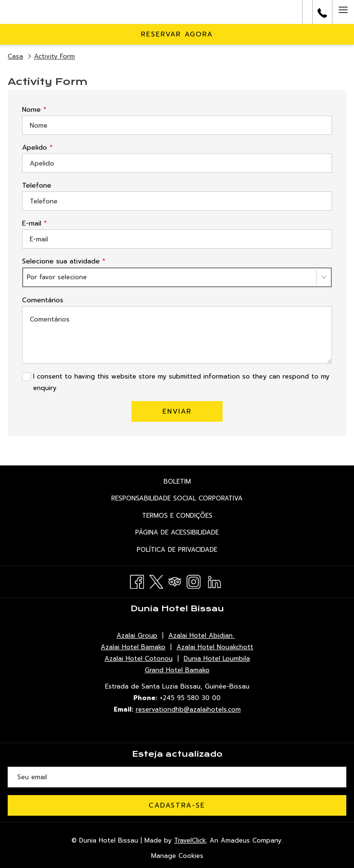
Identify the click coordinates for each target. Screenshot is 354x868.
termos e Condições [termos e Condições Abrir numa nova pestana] (191, 516)
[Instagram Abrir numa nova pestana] (194, 581)
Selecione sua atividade (64, 261)
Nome (34, 110)
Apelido (37, 148)
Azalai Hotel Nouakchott (215, 647)
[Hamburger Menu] (343, 12)
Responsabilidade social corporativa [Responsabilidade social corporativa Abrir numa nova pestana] (191, 499)
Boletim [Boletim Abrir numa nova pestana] (191, 482)
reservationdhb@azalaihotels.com (188, 709)
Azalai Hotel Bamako (133, 647)
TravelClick (190, 840)
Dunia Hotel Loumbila (217, 659)
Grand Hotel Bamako (177, 670)
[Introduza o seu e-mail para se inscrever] (177, 777)
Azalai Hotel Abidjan (202, 636)
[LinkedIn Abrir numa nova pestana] (214, 581)
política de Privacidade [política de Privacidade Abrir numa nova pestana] (191, 550)
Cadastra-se (177, 805)
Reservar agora (177, 34)
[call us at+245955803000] (322, 12)
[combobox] (177, 277)
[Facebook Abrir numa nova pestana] (137, 581)
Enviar (177, 411)
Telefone (37, 185)
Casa (15, 56)
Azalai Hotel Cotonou (139, 659)
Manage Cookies (177, 856)
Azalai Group (137, 636)
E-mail (35, 223)
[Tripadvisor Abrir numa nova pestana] (175, 581)
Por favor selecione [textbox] (57, 277)
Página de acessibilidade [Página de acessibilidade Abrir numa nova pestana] (191, 533)
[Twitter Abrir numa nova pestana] (156, 581)
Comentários (43, 300)
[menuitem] (177, 482)
